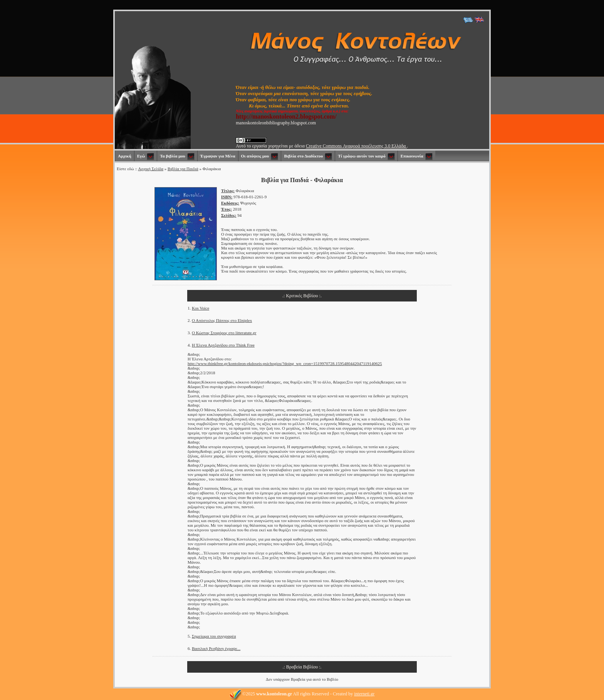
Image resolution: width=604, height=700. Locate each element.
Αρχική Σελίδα (151, 169)
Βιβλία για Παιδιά (183, 169)
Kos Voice (200, 308)
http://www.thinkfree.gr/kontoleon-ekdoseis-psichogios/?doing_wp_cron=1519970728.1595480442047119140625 (285, 363)
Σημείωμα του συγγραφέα (214, 636)
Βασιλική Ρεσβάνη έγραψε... (216, 648)
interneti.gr (364, 694)
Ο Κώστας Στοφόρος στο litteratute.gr (224, 333)
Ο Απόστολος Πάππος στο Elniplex (222, 320)
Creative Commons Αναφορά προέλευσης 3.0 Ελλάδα (356, 146)
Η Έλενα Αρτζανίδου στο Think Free (223, 345)
